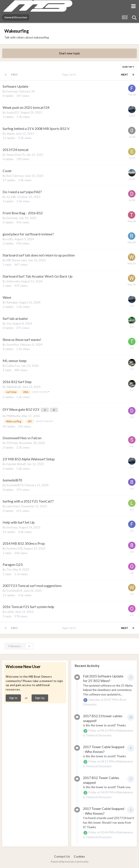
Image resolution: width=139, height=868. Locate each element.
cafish (10, 612)
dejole (10, 134)
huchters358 (15, 548)
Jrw (9, 323)
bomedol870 (15, 485)
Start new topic (70, 53)
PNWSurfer (14, 416)
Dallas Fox (13, 366)
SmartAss (13, 345)
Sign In (13, 698)
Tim (9, 570)
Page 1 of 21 (69, 75)
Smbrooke (13, 281)
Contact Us (62, 856)
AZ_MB (11, 197)
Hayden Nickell (16, 464)
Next (125, 75)
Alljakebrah (14, 387)
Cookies (79, 856)
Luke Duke (13, 506)
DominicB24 (14, 591)
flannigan (12, 302)
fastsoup (12, 91)
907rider (12, 443)
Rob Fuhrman (15, 176)
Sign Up (40, 698)
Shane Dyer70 (16, 155)
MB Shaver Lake (17, 260)
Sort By (128, 67)
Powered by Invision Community (70, 862)
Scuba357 (13, 112)
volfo (10, 239)
